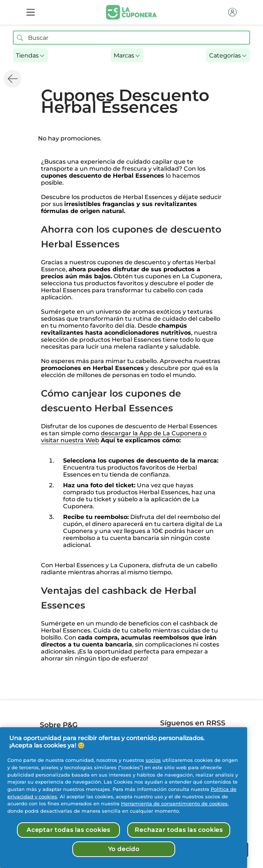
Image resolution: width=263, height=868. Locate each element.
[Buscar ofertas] (20, 38)
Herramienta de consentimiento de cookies (174, 803)
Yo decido (124, 849)
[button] (30, 55)
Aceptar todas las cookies (68, 830)
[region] (124, 798)
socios (153, 760)
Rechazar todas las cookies (179, 830)
